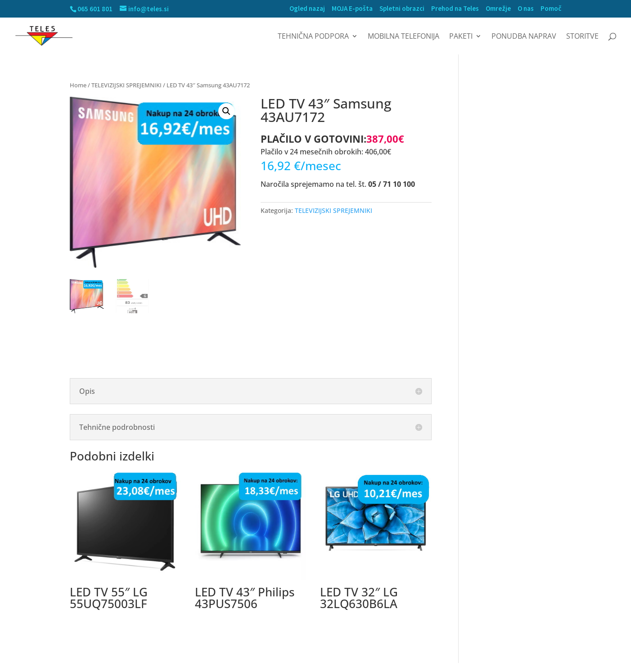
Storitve (582, 37)
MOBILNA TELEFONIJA (403, 37)
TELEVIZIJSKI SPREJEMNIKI (126, 85)
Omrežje (498, 9)
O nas (526, 9)
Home (78, 85)
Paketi (461, 37)
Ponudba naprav (524, 37)
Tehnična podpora (313, 37)
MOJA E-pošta (352, 9)
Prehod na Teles (455, 9)
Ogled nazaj (307, 9)
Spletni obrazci (402, 9)
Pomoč (551, 9)
